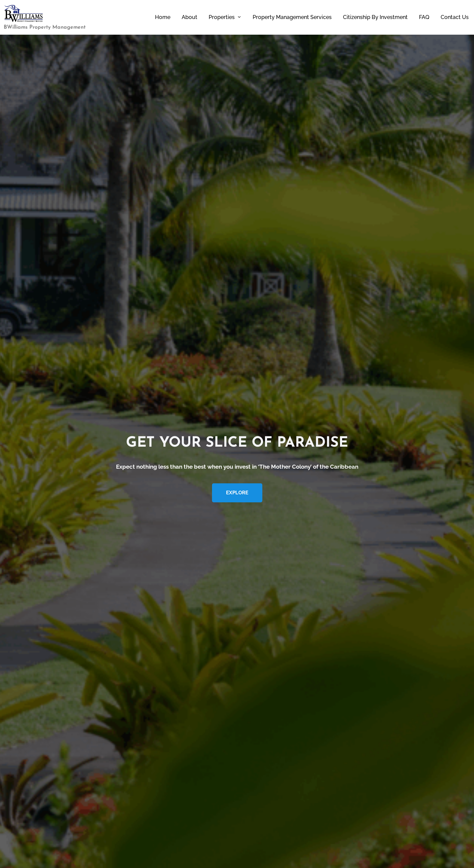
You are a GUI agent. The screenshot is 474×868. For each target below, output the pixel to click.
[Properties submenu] (239, 17)
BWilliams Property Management (45, 27)
